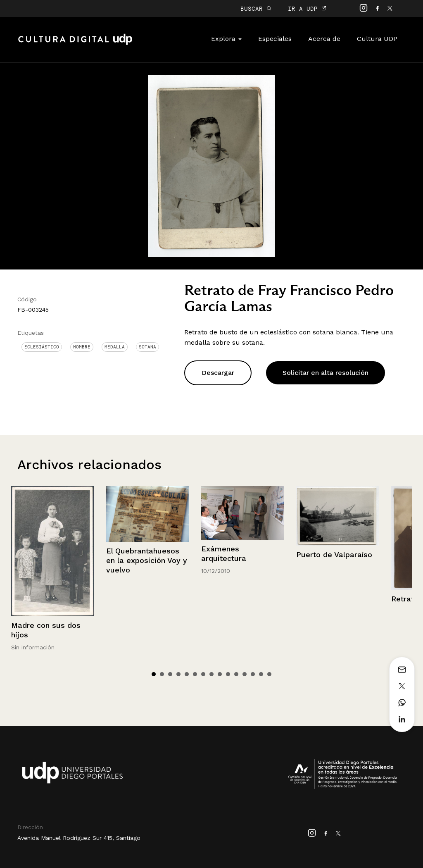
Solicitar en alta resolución (326, 373)
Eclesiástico (42, 347)
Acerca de (324, 39)
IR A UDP (307, 8)
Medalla (115, 347)
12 (245, 674)
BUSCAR (256, 8)
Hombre (82, 347)
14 (261, 674)
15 (269, 674)
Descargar (218, 373)
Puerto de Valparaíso (334, 554)
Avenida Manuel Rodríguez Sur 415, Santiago (79, 838)
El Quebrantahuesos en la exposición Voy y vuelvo (147, 560)
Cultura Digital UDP (75, 44)
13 (253, 674)
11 (236, 674)
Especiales (275, 39)
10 (228, 674)
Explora (226, 39)
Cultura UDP (377, 39)
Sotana (147, 347)
